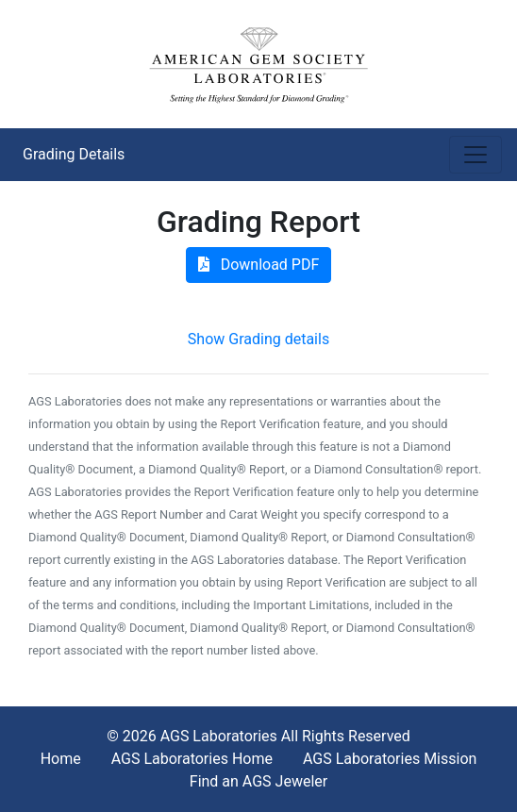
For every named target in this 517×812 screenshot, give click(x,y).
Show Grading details (258, 339)
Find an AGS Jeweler (258, 781)
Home (61, 759)
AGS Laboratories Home (192, 759)
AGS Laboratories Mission (390, 759)
